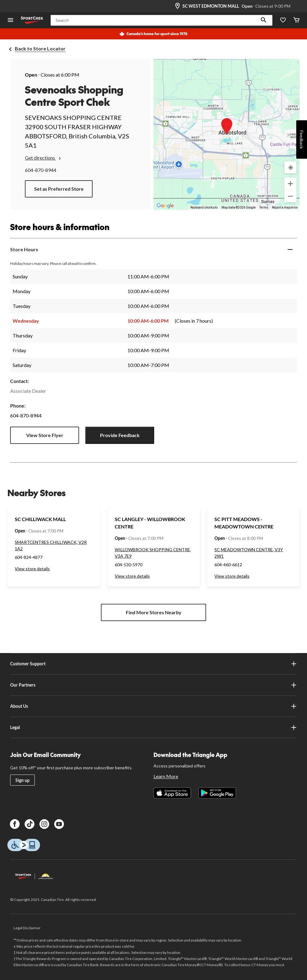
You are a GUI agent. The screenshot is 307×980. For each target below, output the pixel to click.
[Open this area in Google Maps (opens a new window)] (165, 206)
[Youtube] (59, 824)
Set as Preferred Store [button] (59, 189)
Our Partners (153, 685)
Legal (153, 727)
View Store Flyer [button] (45, 435)
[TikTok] (30, 824)
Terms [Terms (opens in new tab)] (264, 207)
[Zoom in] (290, 184)
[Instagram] (44, 824)
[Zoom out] (290, 196)
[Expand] (290, 249)
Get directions (44, 158)
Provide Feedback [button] (120, 435)
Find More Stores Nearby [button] (154, 612)
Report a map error (285, 207)
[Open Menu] (10, 20)
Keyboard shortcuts (204, 207)
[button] (264, 20)
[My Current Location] (290, 167)
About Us (153, 706)
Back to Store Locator (40, 48)
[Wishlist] (283, 20)
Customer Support (153, 664)
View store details (32, 569)
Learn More (166, 776)
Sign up (22, 780)
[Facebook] (15, 824)
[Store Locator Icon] (177, 6)
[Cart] (297, 20)
